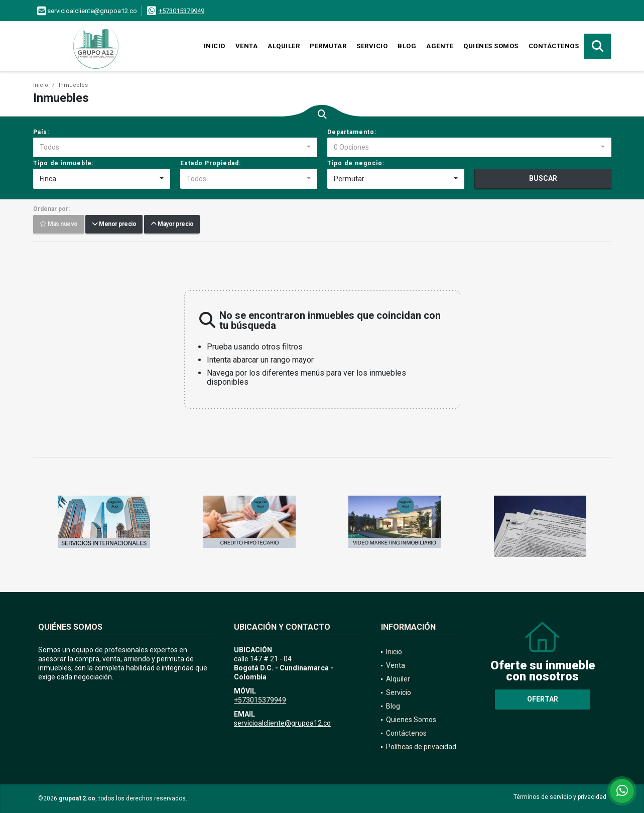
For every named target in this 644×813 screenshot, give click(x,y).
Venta (247, 46)
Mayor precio (172, 224)
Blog (407, 46)
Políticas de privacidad (421, 747)
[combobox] (175, 148)
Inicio (215, 46)
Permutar (328, 46)
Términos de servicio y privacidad (560, 797)
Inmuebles (73, 85)
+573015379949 (181, 11)
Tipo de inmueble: (63, 163)
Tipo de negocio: (356, 163)
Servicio (372, 46)
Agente (440, 46)
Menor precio (114, 224)
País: (41, 132)
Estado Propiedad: (211, 163)
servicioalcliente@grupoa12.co (282, 723)
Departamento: (352, 132)
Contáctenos (554, 46)
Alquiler (284, 46)
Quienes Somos (491, 46)
